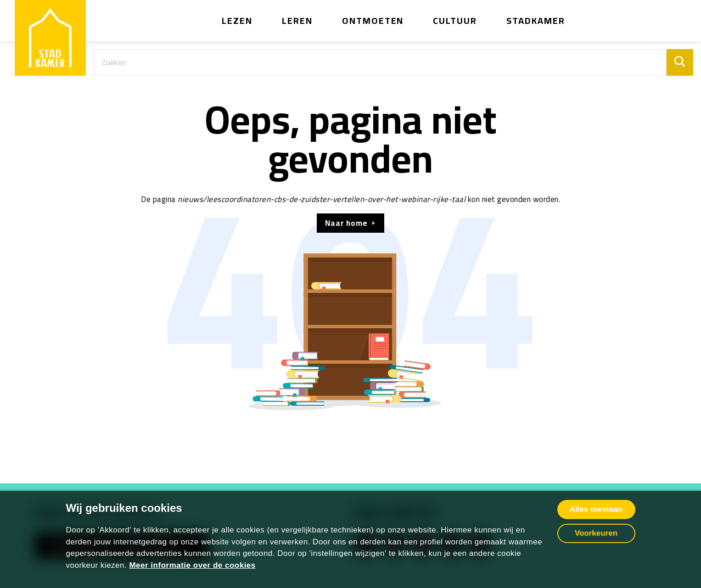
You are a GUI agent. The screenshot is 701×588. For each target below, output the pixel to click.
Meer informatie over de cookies (192, 565)
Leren (297, 20)
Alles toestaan (596, 509)
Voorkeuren (596, 533)
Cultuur (455, 20)
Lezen (237, 20)
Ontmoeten (373, 20)
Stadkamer (536, 20)
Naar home (346, 223)
